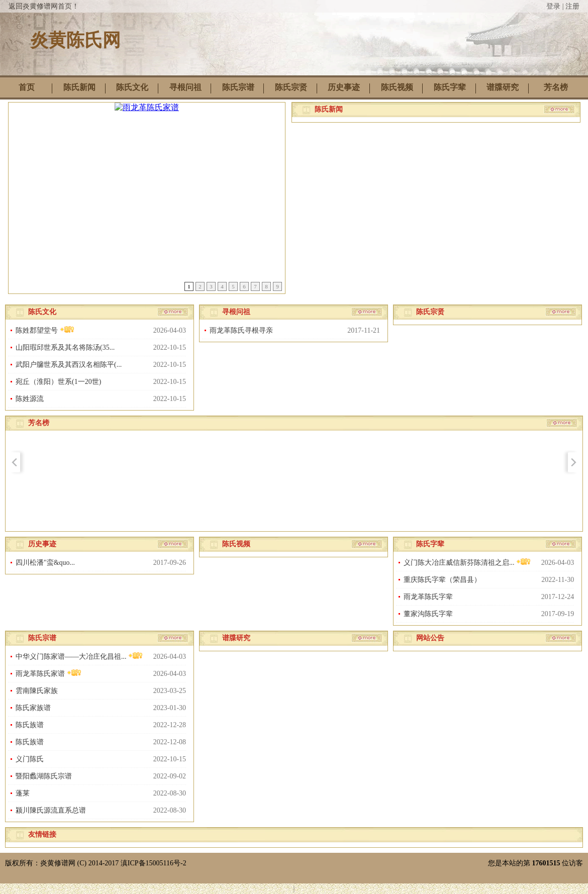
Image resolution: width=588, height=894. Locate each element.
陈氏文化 (132, 87)
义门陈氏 (30, 759)
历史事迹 (344, 87)
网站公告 (430, 638)
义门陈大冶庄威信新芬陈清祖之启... (467, 562)
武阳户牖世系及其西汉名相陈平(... (69, 365)
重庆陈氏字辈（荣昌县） (442, 580)
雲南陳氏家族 (37, 691)
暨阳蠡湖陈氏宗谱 (44, 776)
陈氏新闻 (79, 87)
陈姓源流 (30, 399)
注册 (572, 6)
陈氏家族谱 (33, 708)
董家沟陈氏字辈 (428, 614)
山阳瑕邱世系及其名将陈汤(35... (65, 347)
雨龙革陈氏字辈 (428, 597)
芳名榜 (556, 87)
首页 (27, 87)
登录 (553, 6)
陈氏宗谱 (238, 87)
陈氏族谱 (30, 725)
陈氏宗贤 (291, 87)
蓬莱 (23, 793)
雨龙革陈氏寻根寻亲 (241, 330)
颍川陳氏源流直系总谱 (51, 810)
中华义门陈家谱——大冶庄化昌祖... (79, 656)
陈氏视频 (397, 87)
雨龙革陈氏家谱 (48, 673)
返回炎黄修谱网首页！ (44, 6)
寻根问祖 (185, 87)
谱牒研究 (503, 87)
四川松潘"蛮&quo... (45, 563)
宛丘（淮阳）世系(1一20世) (58, 382)
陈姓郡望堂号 (45, 330)
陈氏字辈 (450, 87)
